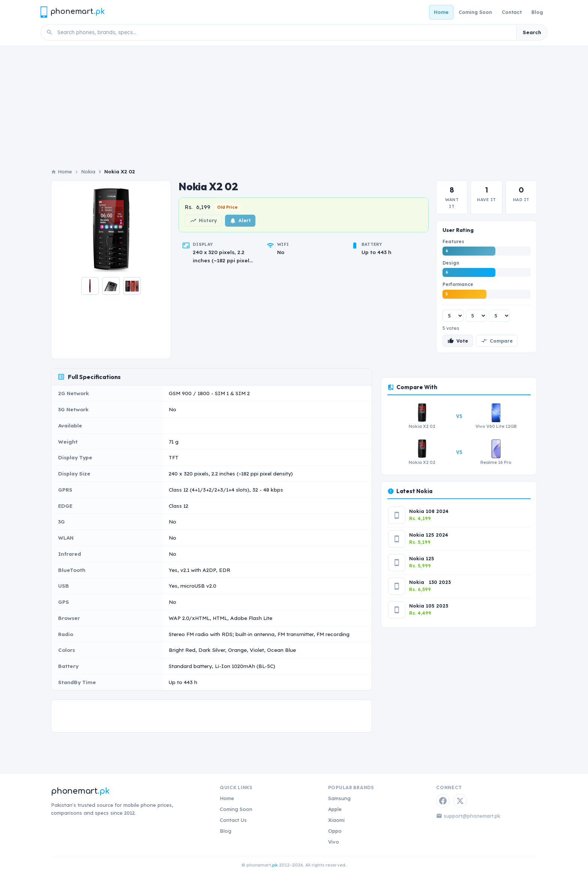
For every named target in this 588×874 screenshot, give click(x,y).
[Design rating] (476, 316)
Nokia (88, 171)
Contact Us (233, 820)
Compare (497, 341)
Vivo (334, 842)
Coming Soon (475, 12)
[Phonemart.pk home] (72, 12)
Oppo (335, 831)
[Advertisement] (294, 111)
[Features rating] (453, 316)
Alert (240, 221)
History (203, 221)
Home (441, 12)
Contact (512, 12)
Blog (537, 12)
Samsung (339, 798)
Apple (335, 809)
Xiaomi (336, 820)
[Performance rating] (499, 316)
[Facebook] (443, 801)
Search (532, 32)
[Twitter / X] (460, 801)
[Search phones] (285, 32)
